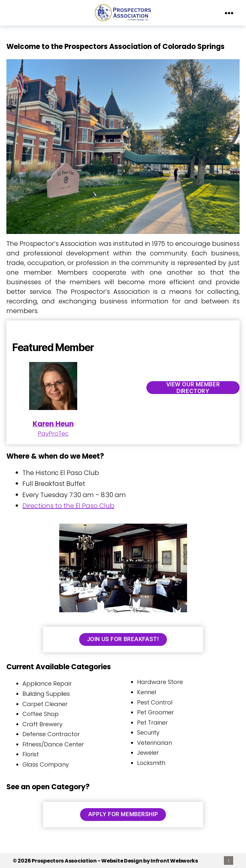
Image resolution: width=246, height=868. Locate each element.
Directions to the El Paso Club (68, 506)
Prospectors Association (64, 861)
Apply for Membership (123, 814)
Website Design (122, 861)
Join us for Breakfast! (123, 639)
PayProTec (53, 400)
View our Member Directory (193, 388)
